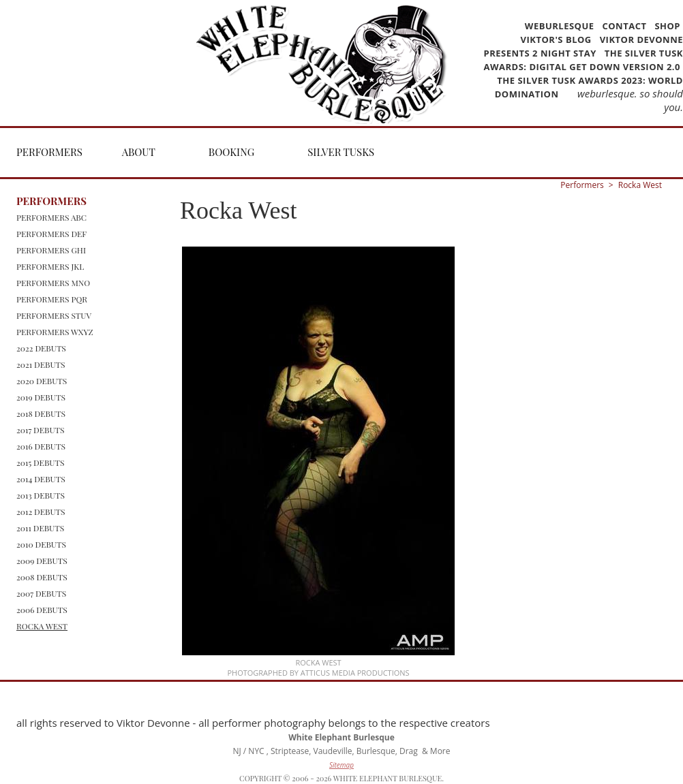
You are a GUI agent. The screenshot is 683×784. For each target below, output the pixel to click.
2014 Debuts (41, 479)
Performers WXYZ (55, 332)
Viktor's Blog (556, 40)
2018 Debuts (41, 413)
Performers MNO (53, 283)
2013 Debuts (41, 495)
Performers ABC (51, 217)
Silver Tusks (341, 152)
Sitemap (341, 765)
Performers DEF (51, 234)
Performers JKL (50, 266)
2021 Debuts (41, 364)
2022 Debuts (41, 348)
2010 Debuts (41, 544)
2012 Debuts (41, 512)
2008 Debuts (42, 577)
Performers (49, 152)
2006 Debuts (42, 610)
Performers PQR (52, 299)
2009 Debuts (42, 561)
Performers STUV (54, 315)
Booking (231, 152)
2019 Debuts (41, 397)
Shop (667, 26)
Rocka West (42, 626)
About (139, 152)
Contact (624, 26)
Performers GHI (51, 250)
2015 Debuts (40, 462)
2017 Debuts (41, 430)
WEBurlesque (561, 26)
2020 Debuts (42, 381)
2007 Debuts (41, 593)
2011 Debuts (40, 528)
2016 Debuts (41, 446)
